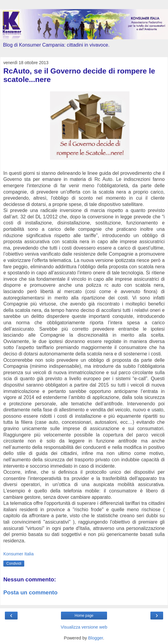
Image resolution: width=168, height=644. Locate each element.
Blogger (96, 638)
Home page (84, 616)
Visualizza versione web (84, 627)
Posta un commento (30, 592)
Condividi (14, 564)
